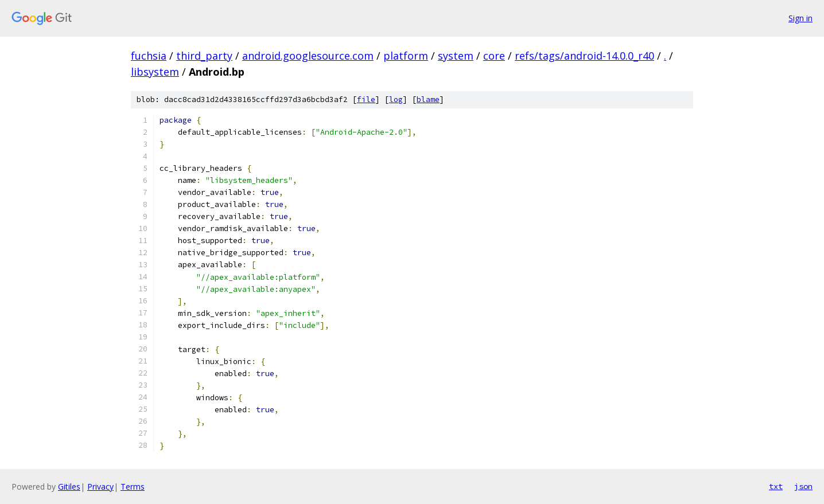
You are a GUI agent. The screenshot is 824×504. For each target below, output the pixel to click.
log (396, 99)
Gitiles (69, 487)
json (803, 486)
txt (776, 486)
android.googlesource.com (308, 56)
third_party (204, 56)
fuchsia (149, 56)
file (366, 99)
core (494, 56)
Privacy (100, 487)
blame (428, 99)
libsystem (155, 72)
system (456, 56)
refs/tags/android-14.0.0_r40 (584, 56)
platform (406, 56)
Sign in (800, 18)
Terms (133, 487)
